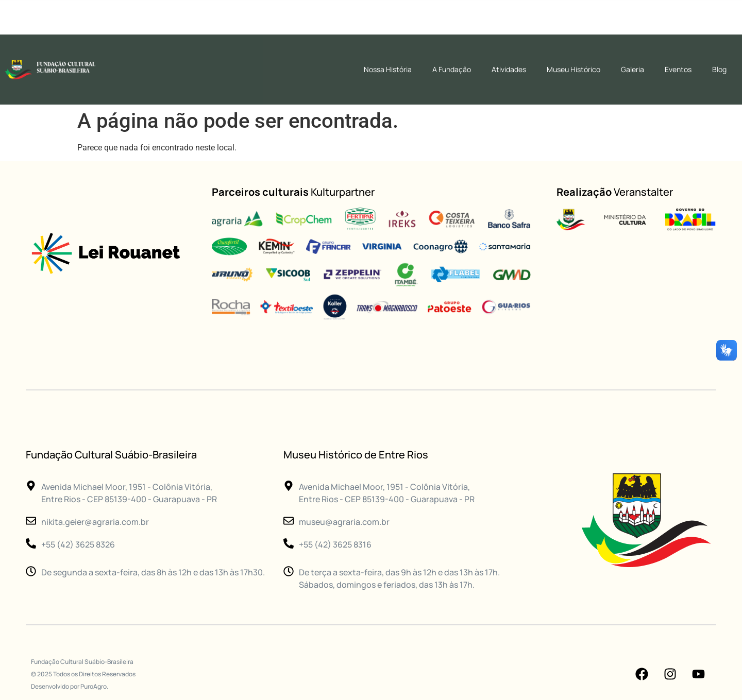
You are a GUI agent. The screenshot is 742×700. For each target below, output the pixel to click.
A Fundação (452, 69)
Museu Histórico (574, 69)
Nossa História (388, 69)
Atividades (509, 69)
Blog (719, 69)
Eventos (678, 69)
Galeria (633, 69)
